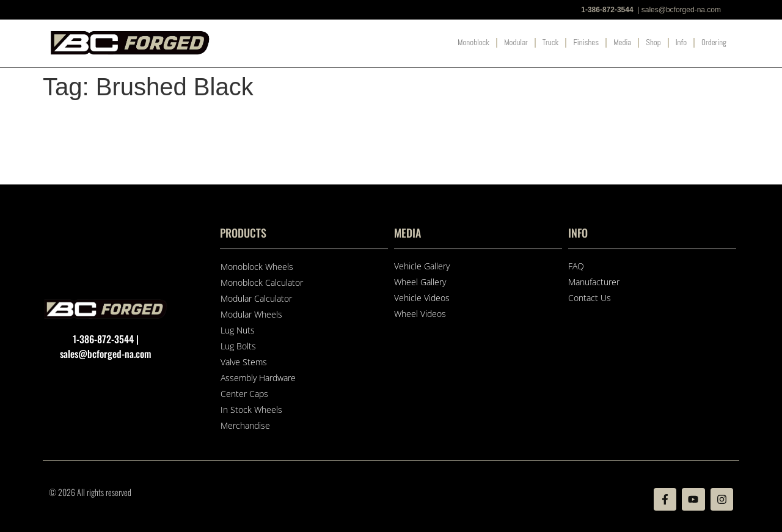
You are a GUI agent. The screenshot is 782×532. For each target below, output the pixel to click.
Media (622, 42)
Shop (653, 42)
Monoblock (473, 42)
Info (681, 42)
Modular (516, 42)
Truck (551, 42)
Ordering (714, 42)
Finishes (586, 42)
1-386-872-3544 (607, 10)
